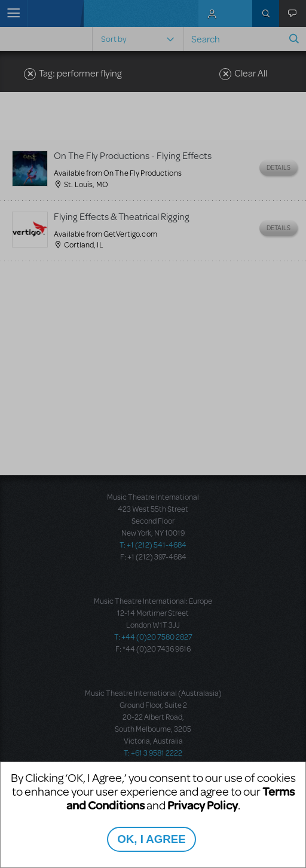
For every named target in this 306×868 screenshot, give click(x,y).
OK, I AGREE (151, 839)
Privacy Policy (203, 805)
